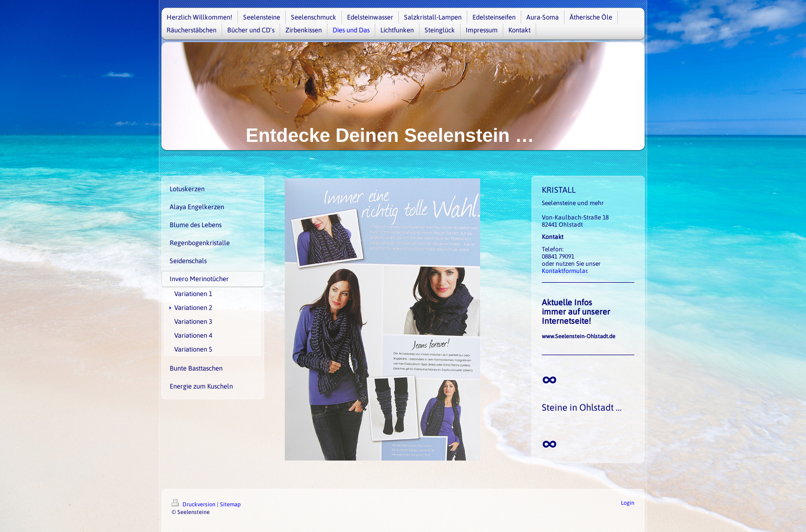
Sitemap (230, 504)
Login (628, 503)
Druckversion (194, 504)
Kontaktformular (564, 271)
